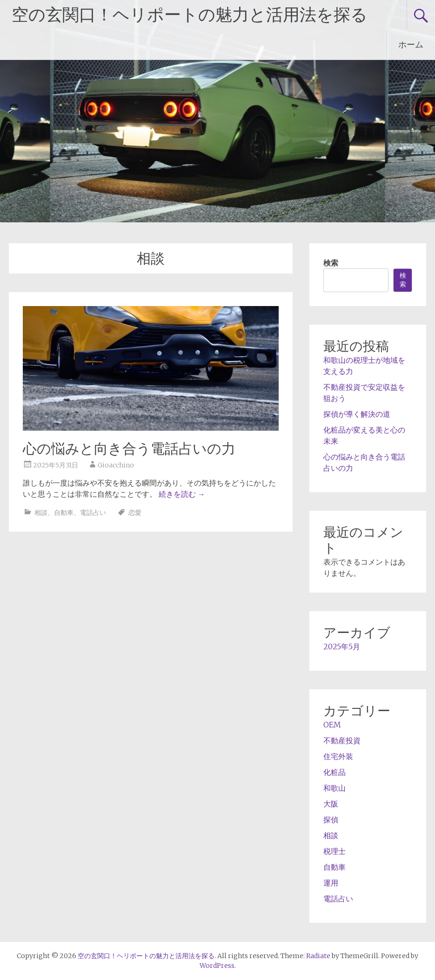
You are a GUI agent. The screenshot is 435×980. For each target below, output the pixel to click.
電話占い (93, 513)
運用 (331, 883)
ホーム (411, 44)
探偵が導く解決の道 (357, 414)
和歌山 (335, 788)
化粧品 (335, 772)
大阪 (331, 804)
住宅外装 (338, 756)
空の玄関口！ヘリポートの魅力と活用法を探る (190, 15)
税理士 (335, 851)
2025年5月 (342, 647)
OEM (332, 725)
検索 (331, 263)
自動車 (64, 513)
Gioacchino (116, 465)
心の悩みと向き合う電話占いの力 (129, 449)
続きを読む (182, 494)
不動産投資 (342, 740)
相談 (41, 513)
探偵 (331, 820)
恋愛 (135, 513)
